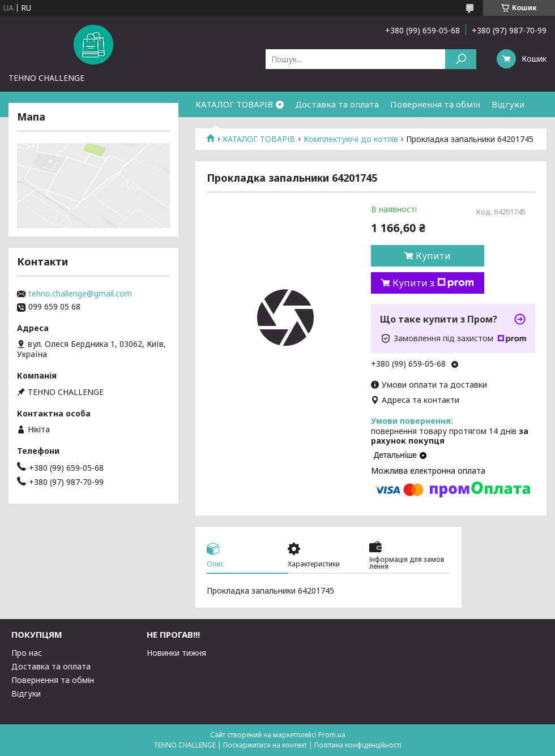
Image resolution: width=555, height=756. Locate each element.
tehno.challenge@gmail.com (80, 294)
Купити (433, 256)
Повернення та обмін (435, 104)
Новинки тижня (176, 653)
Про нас (27, 653)
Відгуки (508, 104)
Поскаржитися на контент (265, 745)
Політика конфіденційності (358, 745)
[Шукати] (461, 59)
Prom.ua (332, 735)
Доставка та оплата (337, 104)
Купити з (433, 283)
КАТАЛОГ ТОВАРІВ (234, 104)
